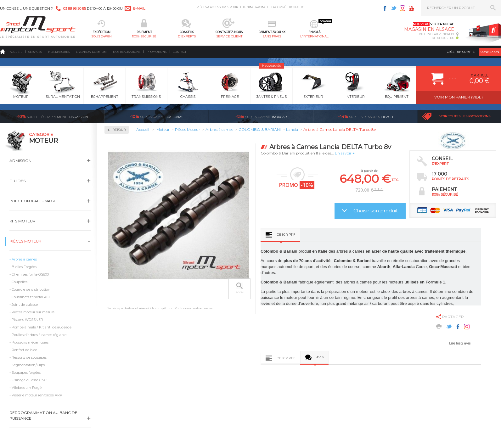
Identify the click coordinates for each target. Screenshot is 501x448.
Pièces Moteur (25, 241)
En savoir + (345, 153)
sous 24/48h (101, 36)
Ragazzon (52, 116)
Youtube (411, 8)
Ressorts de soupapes (29, 357)
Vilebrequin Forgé (27, 388)
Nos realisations (127, 52)
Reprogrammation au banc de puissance (43, 415)
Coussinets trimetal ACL (31, 297)
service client (229, 36)
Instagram (402, 8)
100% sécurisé (144, 36)
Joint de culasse (25, 305)
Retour (119, 130)
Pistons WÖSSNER (27, 320)
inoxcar (261, 116)
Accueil (16, 52)
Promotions (157, 52)
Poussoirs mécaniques (30, 342)
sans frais (272, 36)
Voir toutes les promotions (465, 116)
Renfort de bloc (24, 350)
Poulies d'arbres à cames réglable (39, 335)
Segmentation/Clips (28, 365)
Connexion (490, 52)
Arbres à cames (24, 259)
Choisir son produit (376, 211)
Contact (180, 52)
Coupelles (20, 282)
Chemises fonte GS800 (30, 274)
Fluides (17, 181)
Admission (20, 161)
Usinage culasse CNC (29, 380)
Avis (320, 357)
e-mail (139, 8)
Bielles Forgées (24, 267)
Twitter (394, 8)
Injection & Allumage (33, 201)
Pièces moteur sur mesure (33, 312)
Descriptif (286, 235)
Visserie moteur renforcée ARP (37, 395)
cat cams (156, 116)
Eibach (365, 116)
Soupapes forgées (26, 372)
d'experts (187, 36)
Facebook (385, 8)
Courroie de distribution (31, 289)
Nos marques (59, 52)
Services (35, 52)
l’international (314, 36)
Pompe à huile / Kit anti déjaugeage (42, 327)
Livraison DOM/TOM (91, 52)
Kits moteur (23, 221)
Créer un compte (461, 52)
